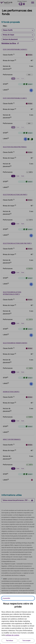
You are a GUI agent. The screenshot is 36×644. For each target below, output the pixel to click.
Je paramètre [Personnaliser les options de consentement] (6, 598)
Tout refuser (10, 641)
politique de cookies (12, 635)
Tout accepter (26, 641)
